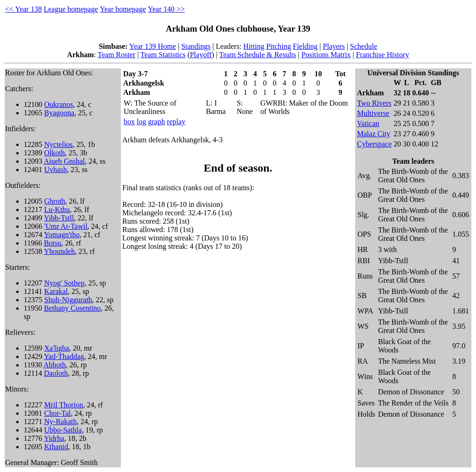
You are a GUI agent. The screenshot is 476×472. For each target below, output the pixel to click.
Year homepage (123, 9)
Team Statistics (163, 55)
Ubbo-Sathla (63, 430)
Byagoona (59, 113)
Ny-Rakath (60, 422)
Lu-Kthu (57, 209)
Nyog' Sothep (64, 283)
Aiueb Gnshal (64, 161)
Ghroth (55, 201)
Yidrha (54, 438)
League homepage (71, 9)
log (141, 122)
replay (176, 122)
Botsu (52, 243)
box (129, 122)
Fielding (305, 46)
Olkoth (54, 153)
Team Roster (116, 55)
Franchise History (383, 55)
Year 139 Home (153, 46)
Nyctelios (58, 144)
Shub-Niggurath (68, 300)
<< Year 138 (23, 9)
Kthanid (56, 447)
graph (156, 122)
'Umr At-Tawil (66, 226)
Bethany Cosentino (72, 308)
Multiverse (373, 113)
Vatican (368, 123)
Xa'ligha (57, 348)
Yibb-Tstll (59, 218)
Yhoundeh (59, 251)
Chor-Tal (57, 413)
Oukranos (59, 104)
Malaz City (374, 134)
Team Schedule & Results (258, 55)
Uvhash (56, 170)
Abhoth (55, 365)
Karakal (56, 291)
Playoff (201, 55)
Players (334, 46)
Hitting (254, 46)
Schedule (364, 46)
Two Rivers (374, 103)
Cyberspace (374, 144)
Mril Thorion (64, 405)
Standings (196, 46)
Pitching (279, 46)
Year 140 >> (166, 9)
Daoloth (56, 373)
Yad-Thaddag (64, 356)
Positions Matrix (326, 55)
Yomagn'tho (62, 235)
